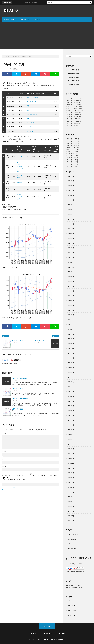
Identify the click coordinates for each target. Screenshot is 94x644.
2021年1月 (71, 487)
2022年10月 (71, 387)
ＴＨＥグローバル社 (33, 98)
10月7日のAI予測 (38, 340)
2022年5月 (71, 411)
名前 (4, 452)
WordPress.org (72, 615)
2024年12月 (71, 262)
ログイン (70, 601)
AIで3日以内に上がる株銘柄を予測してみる (52, 639)
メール (5, 459)
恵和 (28, 106)
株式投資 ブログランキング (73, 585)
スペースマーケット (33, 114)
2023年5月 (71, 353)
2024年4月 (71, 301)
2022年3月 (71, 420)
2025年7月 (71, 229)
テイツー (20, 189)
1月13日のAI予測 (17, 388)
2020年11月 (71, 497)
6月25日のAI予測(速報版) (73, 74)
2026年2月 (71, 195)
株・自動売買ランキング (17, 363)
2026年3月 (71, 190)
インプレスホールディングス (20, 197)
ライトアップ (31, 123)
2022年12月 (71, 377)
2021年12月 (71, 435)
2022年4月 (71, 415)
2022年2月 (71, 425)
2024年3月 (71, 305)
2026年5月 (71, 181)
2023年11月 (71, 324)
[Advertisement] (47, 35)
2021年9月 (71, 449)
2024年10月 (71, 272)
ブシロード (30, 131)
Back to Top (47, 626)
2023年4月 (71, 358)
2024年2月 (71, 310)
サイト (4, 467)
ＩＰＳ (29, 110)
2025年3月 (71, 248)
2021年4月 (71, 473)
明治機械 (20, 183)
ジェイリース (31, 127)
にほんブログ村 (7, 363)
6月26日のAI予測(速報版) (73, 70)
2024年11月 (71, 267)
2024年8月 (71, 281)
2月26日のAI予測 (17, 409)
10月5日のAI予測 (17, 340)
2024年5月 (71, 296)
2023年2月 (71, 368)
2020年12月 (71, 492)
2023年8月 (71, 339)
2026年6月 (71, 176)
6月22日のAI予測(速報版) (73, 84)
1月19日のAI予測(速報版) (20, 378)
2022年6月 (71, 406)
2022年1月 (71, 430)
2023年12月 (71, 320)
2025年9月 (71, 219)
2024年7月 (71, 286)
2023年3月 (71, 363)
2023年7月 (71, 344)
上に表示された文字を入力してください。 (15, 480)
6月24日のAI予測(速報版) (73, 77)
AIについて (37, 19)
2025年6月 (71, 233)
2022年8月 (71, 396)
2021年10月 (71, 444)
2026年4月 (71, 186)
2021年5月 (71, 468)
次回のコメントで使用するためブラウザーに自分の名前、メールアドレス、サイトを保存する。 (30, 475)
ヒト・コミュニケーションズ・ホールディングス (20, 166)
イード (29, 119)
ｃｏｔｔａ (20, 157)
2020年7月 (71, 516)
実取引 (69, 544)
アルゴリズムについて (74, 534)
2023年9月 (71, 334)
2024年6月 (71, 291)
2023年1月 (71, 372)
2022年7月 (71, 401)
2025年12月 (71, 205)
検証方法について (25, 19)
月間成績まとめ (72, 549)
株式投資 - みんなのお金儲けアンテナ (76, 587)
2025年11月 (71, 210)
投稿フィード (71, 606)
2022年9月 (71, 391)
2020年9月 (71, 506)
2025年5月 (71, 238)
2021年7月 (71, 458)
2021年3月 (71, 478)
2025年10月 (71, 214)
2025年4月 (71, 243)
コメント (5, 433)
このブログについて (10, 19)
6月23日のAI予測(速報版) (73, 81)
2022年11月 (71, 382)
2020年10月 (71, 502)
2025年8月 (71, 224)
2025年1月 (71, 257)
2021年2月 (71, 482)
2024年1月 (71, 315)
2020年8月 (71, 511)
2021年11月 (71, 439)
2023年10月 (71, 329)
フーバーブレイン (32, 102)
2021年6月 (71, 463)
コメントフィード (73, 610)
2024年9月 (71, 277)
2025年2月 (71, 253)
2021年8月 (71, 454)
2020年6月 (71, 521)
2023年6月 (71, 348)
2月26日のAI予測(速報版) (20, 399)
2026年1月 (71, 200)
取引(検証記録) (15, 69)
